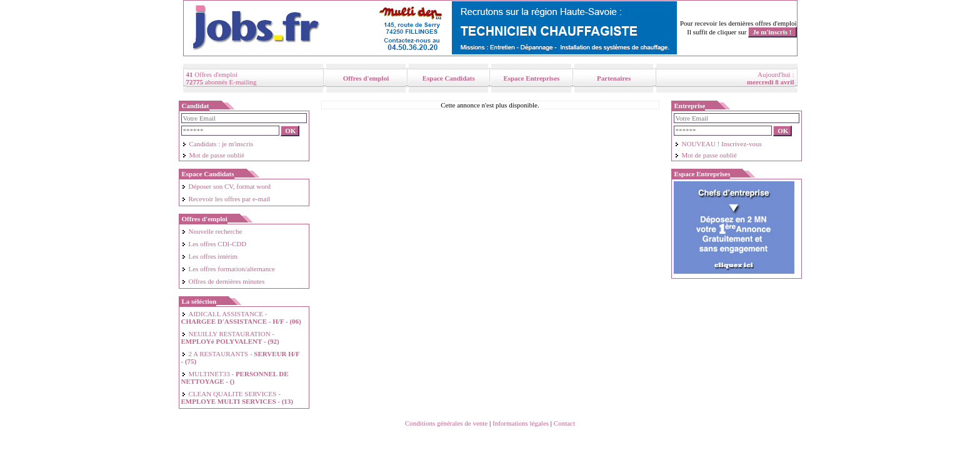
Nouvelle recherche (212, 231)
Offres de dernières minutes (223, 281)
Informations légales (521, 423)
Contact (564, 423)
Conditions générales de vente (446, 423)
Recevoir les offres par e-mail (226, 199)
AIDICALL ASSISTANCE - (241, 317)
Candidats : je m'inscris (218, 144)
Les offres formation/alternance (228, 269)
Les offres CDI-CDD (214, 244)
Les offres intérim (210, 256)
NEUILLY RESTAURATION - (230, 337)
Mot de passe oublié (213, 155)
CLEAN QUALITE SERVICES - (237, 397)
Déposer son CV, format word (226, 186)
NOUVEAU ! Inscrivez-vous (718, 144)
